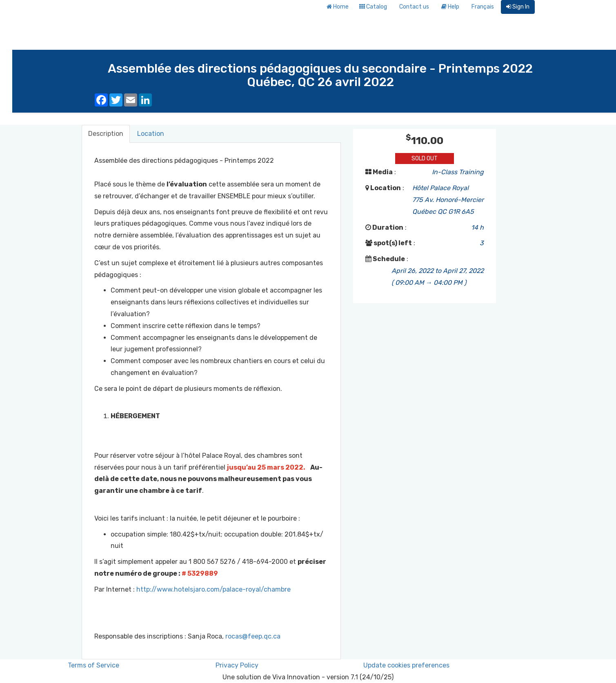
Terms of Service (93, 665)
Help (450, 7)
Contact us (414, 7)
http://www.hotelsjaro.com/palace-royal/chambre (213, 589)
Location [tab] (151, 134)
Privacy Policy (237, 665)
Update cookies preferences (406, 665)
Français (483, 7)
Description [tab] (106, 134)
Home (338, 7)
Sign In (518, 7)
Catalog (373, 7)
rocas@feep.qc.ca (253, 636)
